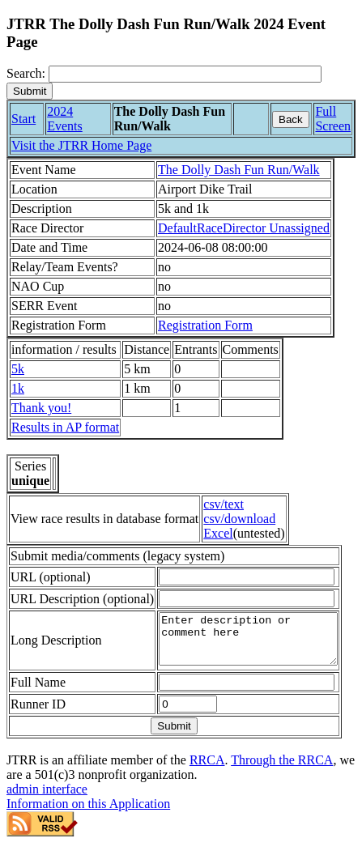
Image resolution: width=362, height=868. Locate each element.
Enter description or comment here (252, 656)
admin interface (47, 811)
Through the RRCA (282, 782)
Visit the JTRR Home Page (81, 145)
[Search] (185, 74)
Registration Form (205, 325)
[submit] (30, 91)
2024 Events (65, 119)
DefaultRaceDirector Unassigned (244, 228)
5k (18, 369)
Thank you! (41, 408)
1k (18, 388)
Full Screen (333, 119)
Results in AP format (65, 427)
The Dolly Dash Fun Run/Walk (239, 170)
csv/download (239, 519)
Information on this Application (88, 825)
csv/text (224, 504)
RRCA (207, 782)
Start (23, 119)
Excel (218, 533)
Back (291, 119)
